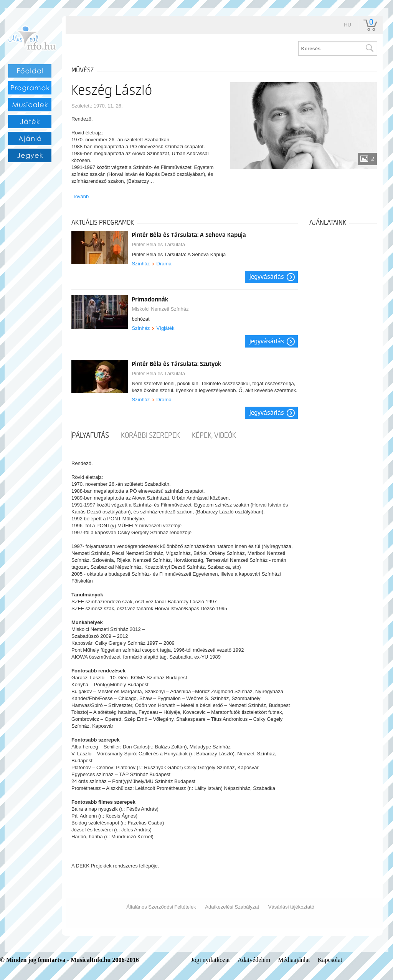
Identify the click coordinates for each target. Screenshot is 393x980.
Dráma (164, 264)
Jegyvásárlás (267, 277)
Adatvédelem (254, 960)
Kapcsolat (330, 960)
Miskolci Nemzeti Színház (160, 309)
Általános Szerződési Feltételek (161, 907)
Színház (141, 264)
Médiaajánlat (294, 960)
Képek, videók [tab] (214, 435)
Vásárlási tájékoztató (291, 907)
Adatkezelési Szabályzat (232, 907)
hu (348, 25)
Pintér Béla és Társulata (158, 244)
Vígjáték (166, 328)
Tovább (81, 196)
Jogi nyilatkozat (210, 960)
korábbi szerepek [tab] (150, 435)
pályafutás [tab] (90, 435)
